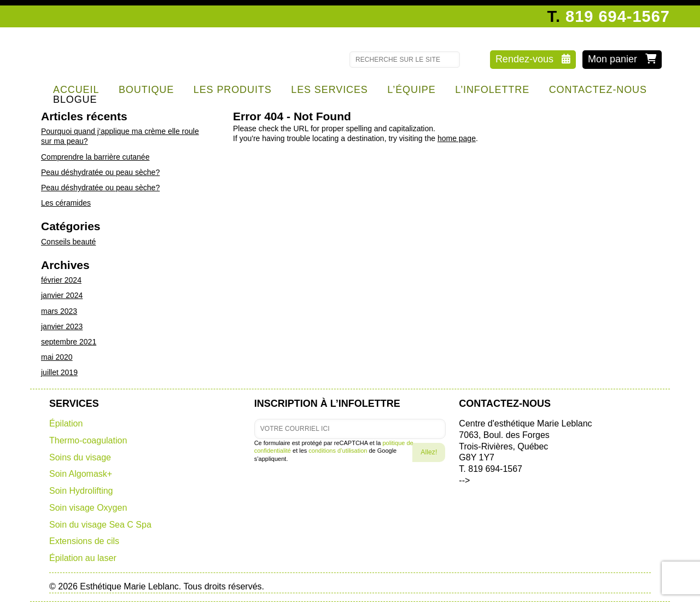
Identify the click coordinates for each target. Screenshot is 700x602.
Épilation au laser (83, 558)
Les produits (233, 90)
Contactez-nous (598, 90)
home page (457, 138)
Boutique (146, 90)
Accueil (76, 90)
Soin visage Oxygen (88, 508)
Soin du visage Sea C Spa (100, 525)
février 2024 (61, 280)
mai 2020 (57, 357)
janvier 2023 (62, 326)
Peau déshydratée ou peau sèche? (100, 172)
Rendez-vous (533, 59)
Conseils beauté (68, 242)
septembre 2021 (69, 342)
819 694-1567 (618, 16)
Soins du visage (80, 457)
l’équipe (411, 90)
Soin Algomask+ (81, 474)
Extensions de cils (84, 541)
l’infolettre (492, 90)
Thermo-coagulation (88, 440)
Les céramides (66, 203)
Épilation (66, 423)
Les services (329, 90)
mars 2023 (59, 311)
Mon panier (622, 59)
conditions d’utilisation (338, 451)
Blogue (75, 100)
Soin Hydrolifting (81, 491)
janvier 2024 (62, 295)
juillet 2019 (59, 372)
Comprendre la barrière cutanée (95, 157)
